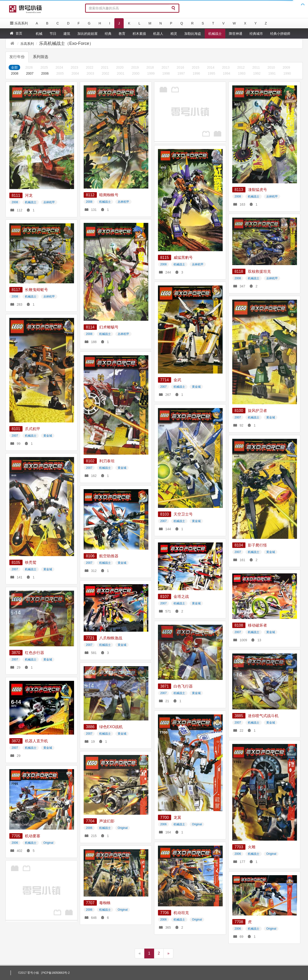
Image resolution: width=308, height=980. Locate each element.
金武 (177, 380)
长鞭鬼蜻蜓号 (36, 290)
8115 (165, 258)
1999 (151, 73)
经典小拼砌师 (280, 34)
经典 (108, 34)
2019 (135, 67)
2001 (121, 73)
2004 (75, 73)
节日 (53, 34)
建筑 (67, 34)
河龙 (29, 195)
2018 (150, 67)
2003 (90, 73)
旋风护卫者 (257, 411)
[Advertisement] (188, 112)
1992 (257, 73)
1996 (196, 73)
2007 (30, 73)
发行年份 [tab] (17, 57)
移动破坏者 (257, 625)
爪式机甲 (33, 429)
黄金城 (196, 387)
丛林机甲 (49, 202)
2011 (256, 67)
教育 (122, 34)
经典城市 (256, 34)
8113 (239, 190)
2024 (59, 67)
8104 (239, 545)
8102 (90, 461)
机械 (39, 34)
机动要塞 (33, 836)
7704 (90, 821)
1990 (287, 73)
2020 (120, 67)
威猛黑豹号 (183, 258)
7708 (239, 922)
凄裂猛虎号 (257, 190)
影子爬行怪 (257, 545)
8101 (16, 429)
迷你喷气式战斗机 (263, 716)
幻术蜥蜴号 (109, 327)
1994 (227, 73)
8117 (16, 290)
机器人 (158, 34)
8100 (239, 411)
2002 (105, 73)
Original (197, 824)
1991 (272, 73)
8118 (239, 271)
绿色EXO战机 (111, 727)
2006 (45, 73)
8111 (16, 195)
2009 (286, 67)
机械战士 (215, 34)
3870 (16, 653)
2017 (165, 67)
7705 (16, 836)
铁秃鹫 (31, 562)
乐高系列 (18, 23)
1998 (166, 73)
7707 (90, 903)
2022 (90, 67)
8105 (16, 562)
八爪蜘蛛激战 (111, 638)
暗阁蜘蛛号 (109, 195)
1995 (212, 73)
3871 (165, 686)
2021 (105, 67)
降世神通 (236, 34)
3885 (239, 716)
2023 (74, 67)
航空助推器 (109, 556)
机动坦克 (181, 913)
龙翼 (177, 817)
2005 (60, 73)
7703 (239, 847)
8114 (90, 327)
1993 (242, 73)
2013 (226, 67)
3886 (90, 727)
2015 (195, 67)
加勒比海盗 (193, 34)
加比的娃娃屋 (87, 34)
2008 (15, 73)
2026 (29, 67)
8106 (90, 556)
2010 (271, 67)
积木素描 (139, 34)
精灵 (174, 34)
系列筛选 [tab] (41, 57)
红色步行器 (35, 653)
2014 (211, 67)
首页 (16, 33)
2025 (44, 67)
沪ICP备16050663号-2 (55, 973)
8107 (165, 597)
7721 (90, 638)
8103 (165, 514)
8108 (239, 625)
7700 (165, 817)
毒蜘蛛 (105, 903)
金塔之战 (181, 597)
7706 (165, 913)
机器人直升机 (36, 741)
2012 (241, 67)
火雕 (252, 847)
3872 (16, 741)
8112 (90, 195)
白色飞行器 (183, 686)
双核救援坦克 (259, 271)
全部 (14, 67)
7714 (165, 380)
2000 (136, 73)
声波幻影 (107, 821)
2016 (180, 67)
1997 (181, 73)
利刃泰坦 (107, 461)
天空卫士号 (183, 514)
